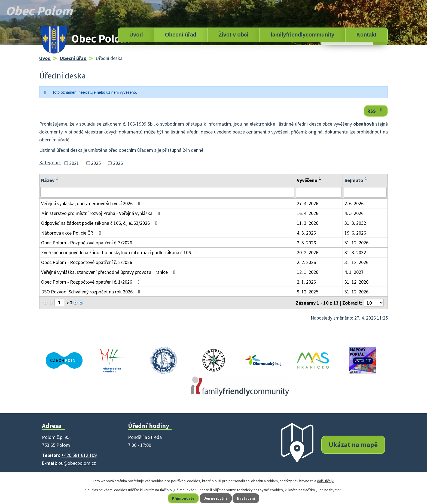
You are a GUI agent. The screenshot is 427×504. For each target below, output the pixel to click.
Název (48, 180)
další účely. (326, 481)
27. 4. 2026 (308, 203)
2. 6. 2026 (354, 203)
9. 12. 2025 (308, 292)
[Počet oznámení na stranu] (374, 303)
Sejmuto (354, 180)
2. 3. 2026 (306, 243)
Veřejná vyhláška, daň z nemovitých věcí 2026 (92, 203)
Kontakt (367, 35)
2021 (74, 163)
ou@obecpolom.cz (77, 463)
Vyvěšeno (307, 180)
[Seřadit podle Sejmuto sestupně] (366, 180)
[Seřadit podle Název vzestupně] (57, 178)
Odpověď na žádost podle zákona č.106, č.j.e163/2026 (100, 223)
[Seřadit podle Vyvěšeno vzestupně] (320, 178)
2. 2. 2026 (306, 262)
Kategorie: (50, 163)
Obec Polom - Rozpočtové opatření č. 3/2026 (91, 243)
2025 (96, 163)
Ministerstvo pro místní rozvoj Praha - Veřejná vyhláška (102, 213)
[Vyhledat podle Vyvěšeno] (319, 192)
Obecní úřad (181, 35)
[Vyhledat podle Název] (167, 192)
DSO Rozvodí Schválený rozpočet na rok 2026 (92, 292)
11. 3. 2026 (308, 223)
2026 (118, 163)
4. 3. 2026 (306, 233)
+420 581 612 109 (79, 455)
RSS (376, 111)
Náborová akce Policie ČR (72, 233)
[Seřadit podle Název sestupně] (57, 180)
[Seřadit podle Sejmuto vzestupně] (366, 178)
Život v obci (233, 35)
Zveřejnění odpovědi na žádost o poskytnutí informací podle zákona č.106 (121, 252)
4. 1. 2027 (354, 272)
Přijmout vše (183, 498)
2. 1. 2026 (306, 282)
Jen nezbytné (216, 498)
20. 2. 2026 (308, 252)
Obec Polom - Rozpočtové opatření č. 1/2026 (91, 282)
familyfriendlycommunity (302, 35)
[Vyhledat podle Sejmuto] (365, 192)
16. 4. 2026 (308, 213)
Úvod (136, 35)
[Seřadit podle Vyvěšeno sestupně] (320, 180)
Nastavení (246, 498)
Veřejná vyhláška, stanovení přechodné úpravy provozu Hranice (109, 272)
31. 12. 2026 (356, 243)
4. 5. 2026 (354, 213)
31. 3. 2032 (355, 223)
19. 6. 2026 (355, 233)
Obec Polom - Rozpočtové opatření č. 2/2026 (91, 262)
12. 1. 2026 (308, 272)
